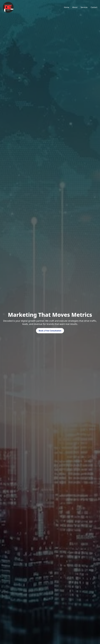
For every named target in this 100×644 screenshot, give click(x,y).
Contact (94, 7)
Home (67, 7)
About (75, 7)
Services (84, 7)
